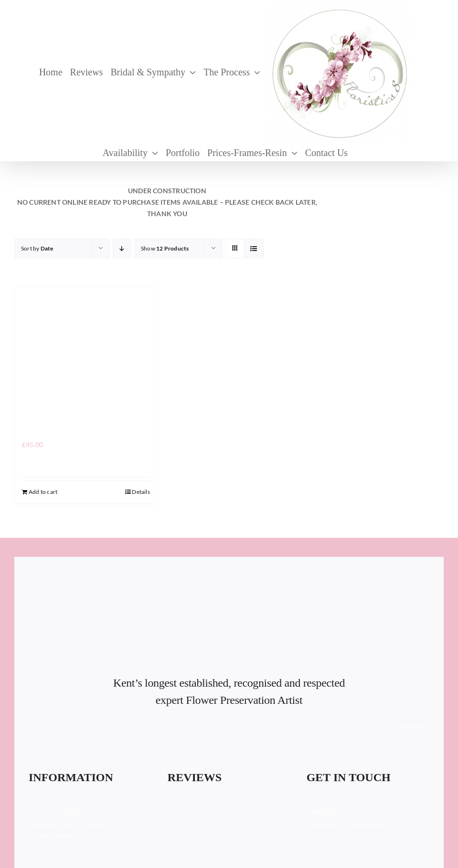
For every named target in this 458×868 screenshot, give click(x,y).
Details (141, 492)
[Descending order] (122, 248)
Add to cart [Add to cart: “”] (43, 492)
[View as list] (254, 248)
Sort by (37, 248)
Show (165, 248)
